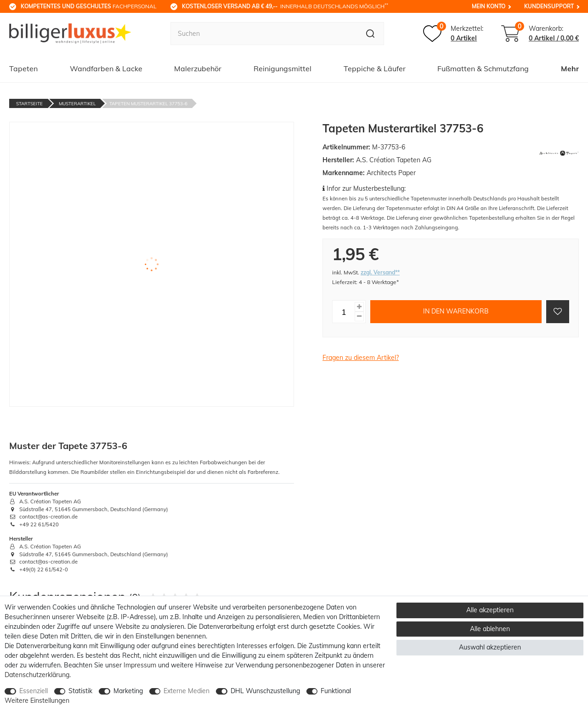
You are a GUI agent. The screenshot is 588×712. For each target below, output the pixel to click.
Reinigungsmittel (283, 68)
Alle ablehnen (490, 629)
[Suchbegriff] (264, 34)
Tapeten (23, 68)
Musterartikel (77, 104)
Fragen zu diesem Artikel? (361, 358)
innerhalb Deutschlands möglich (285, 6)
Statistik (80, 691)
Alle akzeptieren (490, 610)
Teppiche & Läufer (375, 68)
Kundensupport (549, 6)
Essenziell (34, 691)
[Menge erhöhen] (359, 307)
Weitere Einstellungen (37, 701)
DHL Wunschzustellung (265, 691)
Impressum (140, 665)
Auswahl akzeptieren (490, 647)
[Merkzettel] (453, 34)
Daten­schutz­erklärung (37, 675)
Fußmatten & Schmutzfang (483, 68)
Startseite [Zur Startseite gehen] (29, 104)
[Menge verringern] (359, 316)
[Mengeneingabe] (344, 312)
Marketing (128, 691)
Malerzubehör (198, 68)
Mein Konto (489, 6)
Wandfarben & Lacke (106, 68)
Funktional (336, 691)
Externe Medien (187, 691)
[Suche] (370, 34)
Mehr (570, 68)
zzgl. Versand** (380, 272)
